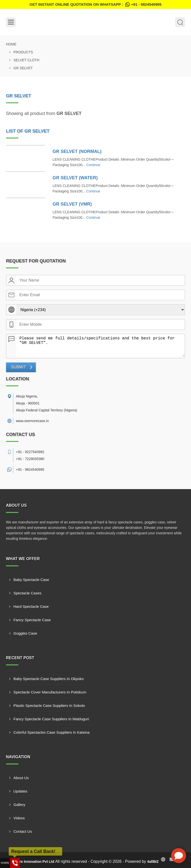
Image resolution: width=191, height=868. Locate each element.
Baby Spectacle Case (31, 580)
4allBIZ (153, 862)
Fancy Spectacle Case (32, 620)
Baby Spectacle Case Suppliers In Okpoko (49, 679)
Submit (18, 367)
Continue (93, 165)
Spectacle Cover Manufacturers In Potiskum (50, 692)
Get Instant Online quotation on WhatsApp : (95, 4)
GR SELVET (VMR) (72, 204)
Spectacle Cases (27, 593)
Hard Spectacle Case (31, 606)
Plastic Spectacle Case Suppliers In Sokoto (49, 705)
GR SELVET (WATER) (75, 178)
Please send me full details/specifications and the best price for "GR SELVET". (100, 345)
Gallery (19, 805)
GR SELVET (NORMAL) (77, 151)
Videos (19, 818)
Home (11, 44)
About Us (21, 778)
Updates (20, 791)
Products (23, 52)
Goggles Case (25, 633)
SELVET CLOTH (26, 60)
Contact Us (23, 831)
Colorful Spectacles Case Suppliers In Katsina (51, 732)
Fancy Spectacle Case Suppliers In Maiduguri (51, 719)
